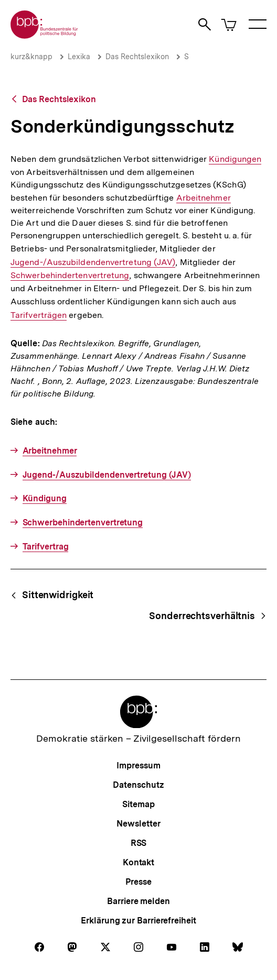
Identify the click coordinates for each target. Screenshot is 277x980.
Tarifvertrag (46, 547)
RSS (139, 843)
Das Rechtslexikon (137, 57)
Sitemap (138, 804)
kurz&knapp (31, 57)
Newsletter (138, 824)
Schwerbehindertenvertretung (70, 275)
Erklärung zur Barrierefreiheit (138, 921)
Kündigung (45, 498)
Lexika (79, 57)
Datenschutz (138, 785)
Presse (138, 882)
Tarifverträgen (39, 315)
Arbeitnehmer (204, 198)
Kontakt (138, 862)
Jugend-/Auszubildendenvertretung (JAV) (93, 262)
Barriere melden (138, 901)
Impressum (138, 766)
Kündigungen (235, 159)
